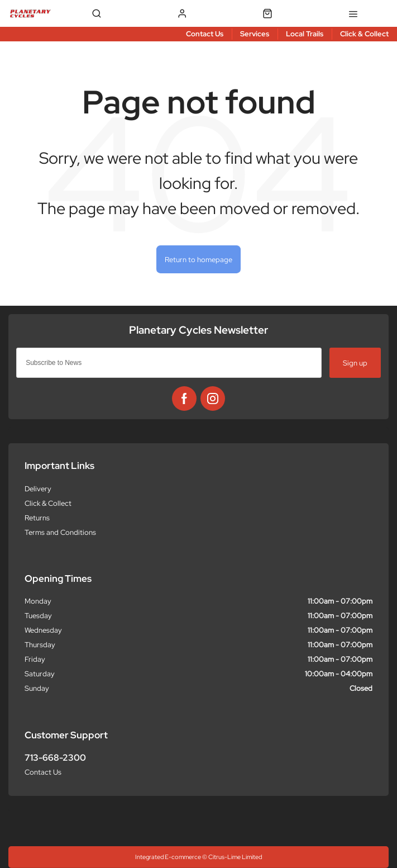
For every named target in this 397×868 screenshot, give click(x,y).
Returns (37, 518)
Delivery (38, 489)
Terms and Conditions (60, 532)
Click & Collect (48, 503)
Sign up (355, 363)
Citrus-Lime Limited (235, 857)
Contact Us (43, 772)
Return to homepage (198, 259)
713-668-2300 (55, 758)
